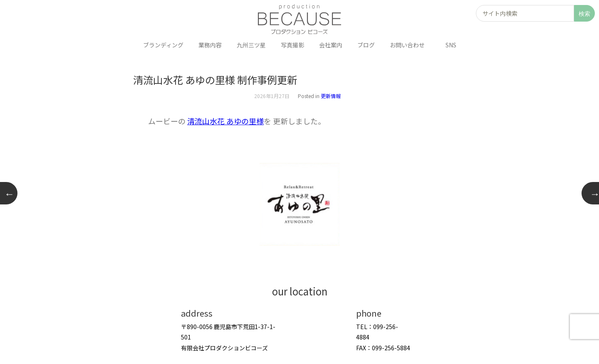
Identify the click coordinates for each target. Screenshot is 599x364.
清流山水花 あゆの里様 (225, 121)
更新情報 (331, 96)
